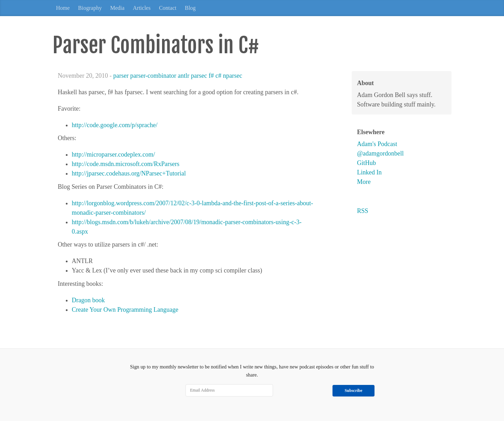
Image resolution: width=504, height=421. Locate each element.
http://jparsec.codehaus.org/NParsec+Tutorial (129, 173)
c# (219, 76)
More (364, 182)
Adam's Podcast (377, 144)
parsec (199, 76)
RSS (363, 211)
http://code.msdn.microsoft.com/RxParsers (125, 164)
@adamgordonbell (380, 153)
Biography (90, 8)
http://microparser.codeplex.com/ (113, 154)
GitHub (366, 163)
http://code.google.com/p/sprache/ (115, 125)
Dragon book (88, 300)
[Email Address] (229, 391)
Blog (190, 8)
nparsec (233, 76)
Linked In (369, 172)
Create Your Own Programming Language (125, 310)
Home (63, 8)
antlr (184, 76)
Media (117, 8)
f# (211, 76)
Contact (168, 8)
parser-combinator (153, 76)
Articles (142, 8)
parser (121, 76)
